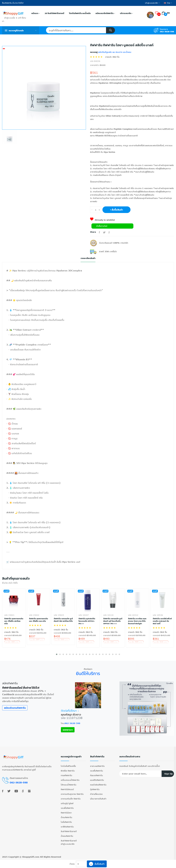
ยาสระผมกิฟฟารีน (97, 767)
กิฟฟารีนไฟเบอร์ (67, 791)
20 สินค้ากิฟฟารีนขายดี (54, 13)
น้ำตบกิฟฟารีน (66, 819)
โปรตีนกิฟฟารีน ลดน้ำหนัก (80, 13)
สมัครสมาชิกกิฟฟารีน (105, 14)
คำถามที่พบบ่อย (96, 795)
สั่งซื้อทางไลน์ (102, 226)
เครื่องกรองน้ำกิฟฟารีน (70, 781)
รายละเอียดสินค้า (88, 258)
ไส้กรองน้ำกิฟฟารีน (68, 786)
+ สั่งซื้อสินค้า (116, 210)
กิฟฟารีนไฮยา (66, 814)
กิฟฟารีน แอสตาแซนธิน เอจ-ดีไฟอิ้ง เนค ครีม (37, 621)
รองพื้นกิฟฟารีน (67, 809)
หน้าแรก (36, 14)
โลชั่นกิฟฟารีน (66, 823)
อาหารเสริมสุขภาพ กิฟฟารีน (72, 795)
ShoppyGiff (28, 858)
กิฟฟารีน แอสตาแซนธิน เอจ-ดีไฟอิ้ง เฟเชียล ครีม (14, 621)
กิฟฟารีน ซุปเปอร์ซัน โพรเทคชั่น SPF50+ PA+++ (87, 621)
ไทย (168, 3)
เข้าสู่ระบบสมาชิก (152, 3)
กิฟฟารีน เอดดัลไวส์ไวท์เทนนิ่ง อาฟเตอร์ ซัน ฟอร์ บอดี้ (161, 621)
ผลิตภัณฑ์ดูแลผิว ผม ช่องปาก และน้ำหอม (114, 52)
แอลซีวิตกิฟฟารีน (97, 781)
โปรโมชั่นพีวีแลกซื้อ (68, 767)
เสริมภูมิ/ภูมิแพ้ (67, 805)
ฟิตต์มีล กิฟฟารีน (68, 772)
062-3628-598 (167, 32)
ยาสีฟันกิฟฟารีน (67, 828)
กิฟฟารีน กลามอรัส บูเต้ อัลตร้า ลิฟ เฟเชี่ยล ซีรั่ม (63, 621)
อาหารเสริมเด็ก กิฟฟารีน (71, 800)
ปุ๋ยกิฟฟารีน (95, 791)
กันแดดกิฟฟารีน (96, 777)
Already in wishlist (102, 220)
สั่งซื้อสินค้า (97, 864)
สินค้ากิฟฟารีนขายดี (69, 833)
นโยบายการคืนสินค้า (98, 800)
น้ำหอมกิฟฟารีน (67, 837)
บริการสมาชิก (126, 14)
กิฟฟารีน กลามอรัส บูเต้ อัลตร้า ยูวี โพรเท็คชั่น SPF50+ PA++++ (113, 621)
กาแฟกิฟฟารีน (66, 777)
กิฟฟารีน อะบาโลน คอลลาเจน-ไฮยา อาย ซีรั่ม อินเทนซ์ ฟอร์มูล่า (137, 621)
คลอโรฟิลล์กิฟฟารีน (98, 786)
